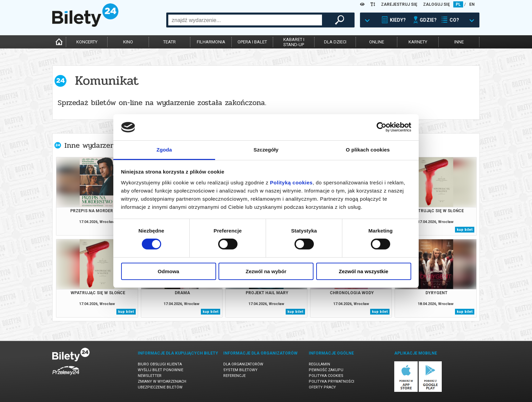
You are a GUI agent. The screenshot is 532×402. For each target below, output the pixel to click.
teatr (169, 42)
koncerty (87, 42)
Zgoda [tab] (164, 150)
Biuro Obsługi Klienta (160, 364)
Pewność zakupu (326, 370)
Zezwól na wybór (266, 271)
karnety (418, 42)
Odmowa (168, 271)
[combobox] (245, 20)
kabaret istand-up (294, 42)
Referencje (234, 376)
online (377, 42)
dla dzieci (335, 42)
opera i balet (252, 42)
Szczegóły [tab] (266, 150)
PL (458, 4)
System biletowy (240, 370)
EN (472, 4)
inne (459, 42)
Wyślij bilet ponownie (160, 370)
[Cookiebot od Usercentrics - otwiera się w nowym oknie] (382, 127)
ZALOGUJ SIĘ (436, 4)
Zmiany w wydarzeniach (162, 381)
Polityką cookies (291, 183)
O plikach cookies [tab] (368, 150)
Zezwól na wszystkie (364, 271)
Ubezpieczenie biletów (160, 387)
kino (128, 42)
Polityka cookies (326, 376)
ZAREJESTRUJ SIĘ (399, 4)
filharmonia (211, 42)
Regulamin (319, 364)
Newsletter (150, 376)
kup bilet (465, 230)
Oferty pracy (322, 387)
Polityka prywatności (331, 381)
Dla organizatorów (243, 364)
